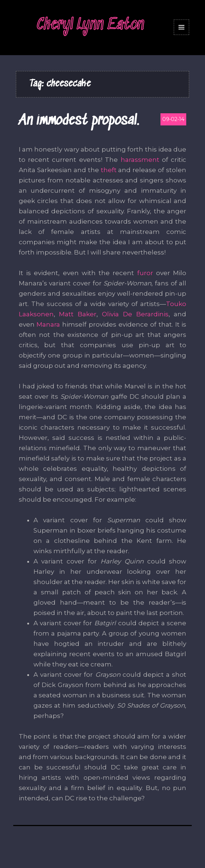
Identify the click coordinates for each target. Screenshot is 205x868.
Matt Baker (78, 314)
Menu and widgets (182, 35)
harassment (140, 160)
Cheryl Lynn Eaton (91, 25)
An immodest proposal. (79, 121)
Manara (48, 324)
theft (109, 170)
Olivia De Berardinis (135, 314)
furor (145, 273)
